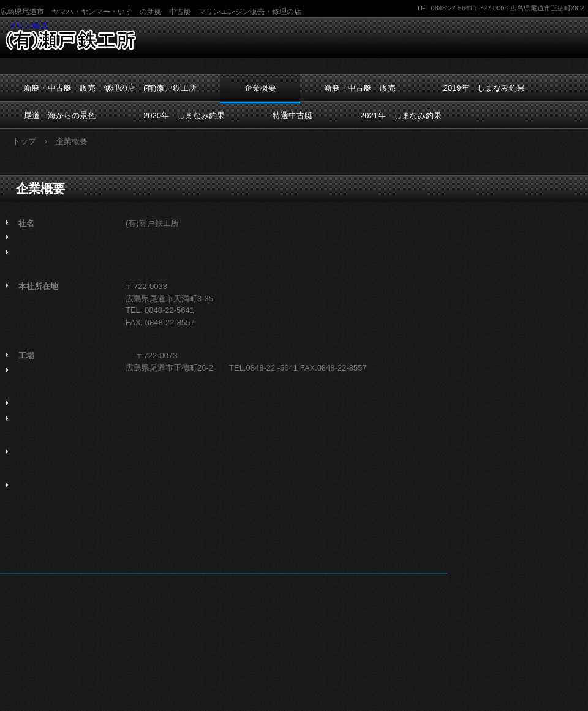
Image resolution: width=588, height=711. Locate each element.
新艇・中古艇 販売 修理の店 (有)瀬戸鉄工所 (110, 88)
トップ (24, 141)
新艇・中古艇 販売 (360, 88)
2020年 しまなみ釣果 (184, 115)
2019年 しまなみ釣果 (484, 88)
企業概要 (260, 88)
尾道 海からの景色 (60, 115)
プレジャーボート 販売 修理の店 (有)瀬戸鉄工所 (78, 36)
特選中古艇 (292, 115)
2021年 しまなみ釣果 (401, 115)
